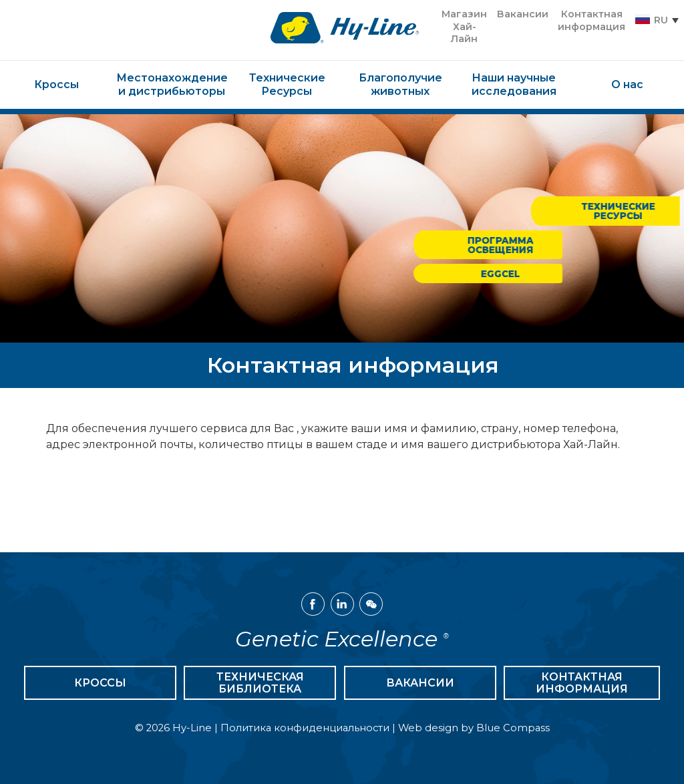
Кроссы (100, 683)
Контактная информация (582, 683)
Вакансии (420, 683)
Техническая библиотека (260, 683)
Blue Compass (513, 728)
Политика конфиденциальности (305, 728)
